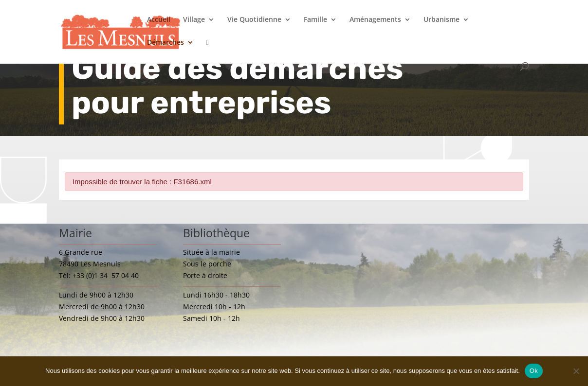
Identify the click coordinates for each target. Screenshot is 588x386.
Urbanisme (441, 20)
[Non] (576, 371)
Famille (315, 20)
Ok (534, 371)
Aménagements (375, 20)
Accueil (159, 20)
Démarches (165, 43)
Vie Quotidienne (254, 20)
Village (194, 20)
